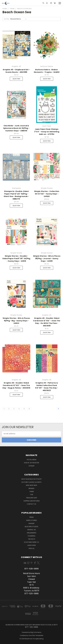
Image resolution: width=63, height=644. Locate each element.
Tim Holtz (32, 539)
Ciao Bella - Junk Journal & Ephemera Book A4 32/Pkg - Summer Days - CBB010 (16, 128)
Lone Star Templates (36, 635)
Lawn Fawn (31, 545)
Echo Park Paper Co (31, 542)
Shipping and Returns (32, 501)
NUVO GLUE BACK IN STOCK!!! (31, 479)
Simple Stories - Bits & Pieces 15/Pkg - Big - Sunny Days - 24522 (16, 321)
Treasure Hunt (32, 498)
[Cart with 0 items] (55, 3)
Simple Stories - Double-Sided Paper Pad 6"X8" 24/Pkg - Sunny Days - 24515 (16, 259)
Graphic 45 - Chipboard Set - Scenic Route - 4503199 (16, 71)
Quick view (16, 79)
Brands (31, 488)
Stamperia (31, 536)
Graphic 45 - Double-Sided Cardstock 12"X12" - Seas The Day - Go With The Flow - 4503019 (47, 322)
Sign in (27, 463)
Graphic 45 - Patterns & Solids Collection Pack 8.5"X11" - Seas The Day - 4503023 (47, 387)
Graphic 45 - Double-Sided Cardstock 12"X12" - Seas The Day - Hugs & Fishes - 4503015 (16, 385)
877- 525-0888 (31, 569)
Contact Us (31, 504)
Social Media (32, 460)
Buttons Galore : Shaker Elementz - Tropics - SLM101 (47, 71)
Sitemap (31, 466)
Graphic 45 (31, 530)
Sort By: (7, 19)
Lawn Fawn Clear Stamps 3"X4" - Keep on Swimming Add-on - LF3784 (47, 132)
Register (36, 463)
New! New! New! (32, 485)
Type (31, 495)
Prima (32, 517)
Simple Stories (31, 520)
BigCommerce (36, 632)
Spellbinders (32, 533)
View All (31, 548)
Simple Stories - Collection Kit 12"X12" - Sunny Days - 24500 (47, 194)
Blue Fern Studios (31, 527)
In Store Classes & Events (31, 482)
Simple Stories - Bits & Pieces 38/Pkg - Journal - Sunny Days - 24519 (47, 259)
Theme (32, 492)
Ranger (31, 523)
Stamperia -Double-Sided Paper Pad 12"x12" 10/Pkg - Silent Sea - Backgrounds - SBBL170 (16, 195)
